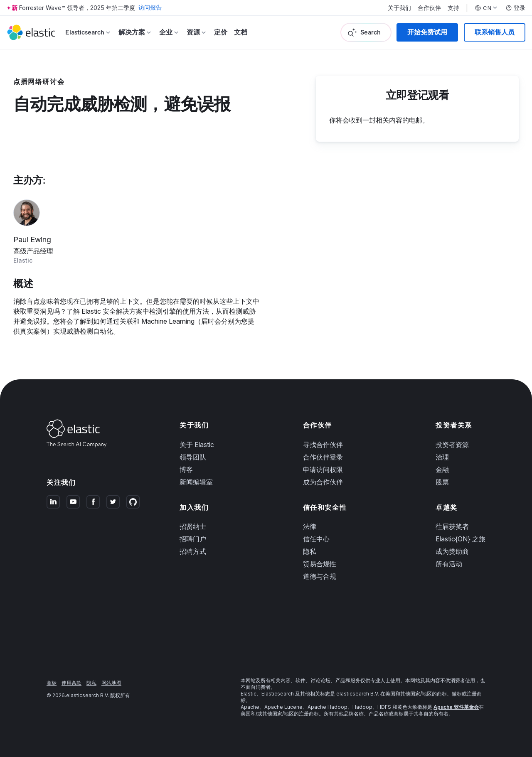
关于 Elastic (197, 445)
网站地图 (111, 683)
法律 (310, 526)
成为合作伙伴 (323, 482)
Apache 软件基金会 (456, 707)
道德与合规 (320, 576)
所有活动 (449, 564)
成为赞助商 (452, 551)
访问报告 (150, 8)
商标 (52, 683)
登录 (515, 8)
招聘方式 (193, 551)
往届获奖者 (452, 526)
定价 (221, 32)
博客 (186, 469)
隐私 (310, 551)
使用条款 (71, 683)
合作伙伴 (429, 8)
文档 (241, 32)
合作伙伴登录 (323, 457)
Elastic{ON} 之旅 (461, 539)
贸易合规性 (320, 564)
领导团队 (193, 457)
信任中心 (316, 539)
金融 (442, 469)
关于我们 (399, 8)
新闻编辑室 (196, 482)
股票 (442, 482)
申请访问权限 (323, 469)
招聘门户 (193, 539)
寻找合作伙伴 (323, 445)
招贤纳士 (193, 526)
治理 (442, 457)
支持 (453, 8)
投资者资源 (452, 445)
